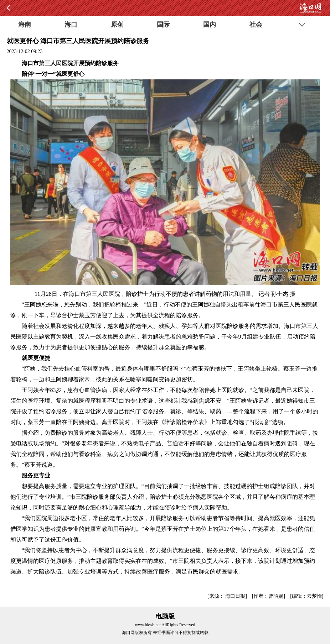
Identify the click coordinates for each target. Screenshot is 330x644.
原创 (117, 25)
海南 (25, 25)
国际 (163, 25)
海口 (71, 25)
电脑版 (165, 616)
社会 (256, 25)
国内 (210, 25)
